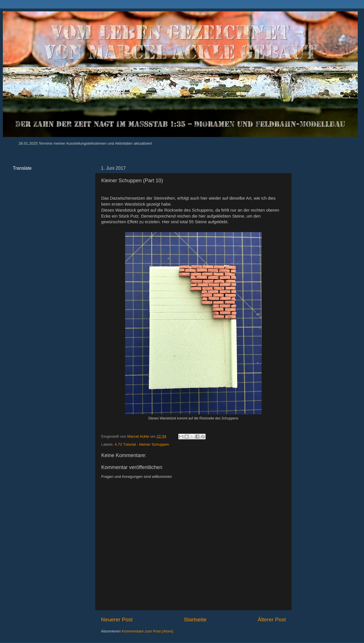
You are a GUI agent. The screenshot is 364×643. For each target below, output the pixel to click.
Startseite (195, 620)
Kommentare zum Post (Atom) (148, 631)
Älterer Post (272, 620)
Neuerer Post (117, 620)
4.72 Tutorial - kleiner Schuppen (142, 444)
